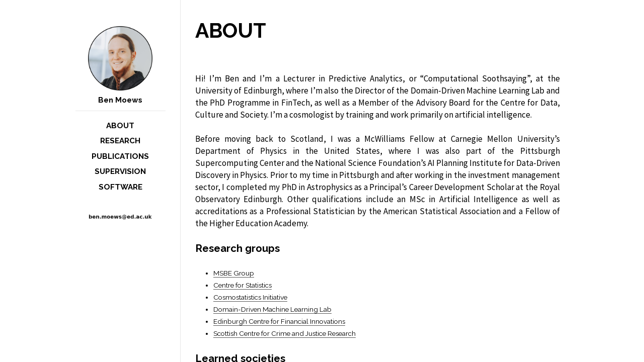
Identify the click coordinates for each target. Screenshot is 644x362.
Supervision (120, 171)
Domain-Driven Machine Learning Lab (272, 309)
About (120, 126)
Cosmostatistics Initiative (250, 297)
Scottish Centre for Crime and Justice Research (285, 333)
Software (120, 187)
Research (120, 141)
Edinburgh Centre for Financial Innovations (279, 321)
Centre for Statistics (243, 285)
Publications (120, 156)
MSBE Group (234, 273)
